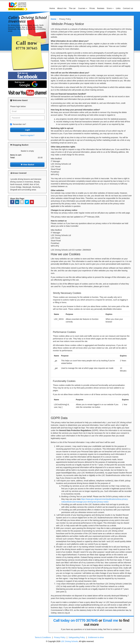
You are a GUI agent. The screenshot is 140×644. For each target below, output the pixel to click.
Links (118, 8)
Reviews (101, 8)
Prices (92, 8)
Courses (83, 8)
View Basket (27, 165)
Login (27, 130)
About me (62, 8)
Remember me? (18, 124)
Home (52, 8)
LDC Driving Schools (69, 641)
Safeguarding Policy (77, 637)
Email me (111, 620)
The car (72, 8)
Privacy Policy (60, 637)
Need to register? (27, 135)
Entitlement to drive (96, 637)
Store (110, 8)
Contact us (128, 8)
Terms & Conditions (43, 637)
